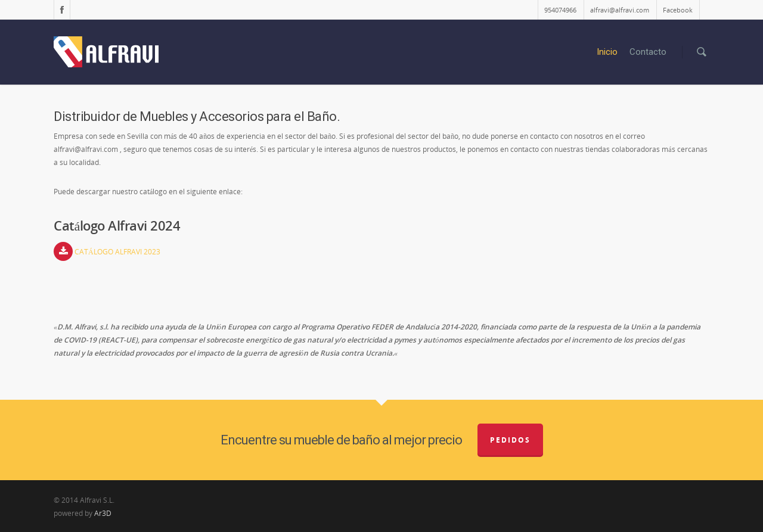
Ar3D (103, 513)
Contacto (648, 52)
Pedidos (510, 440)
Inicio (607, 52)
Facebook (678, 10)
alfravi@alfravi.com (620, 10)
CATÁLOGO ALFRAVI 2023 (117, 252)
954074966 (560, 10)
